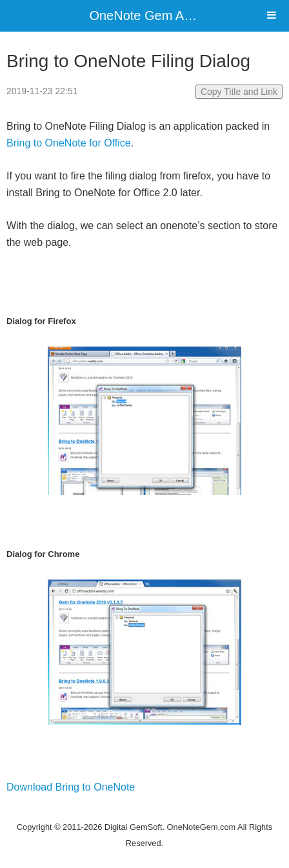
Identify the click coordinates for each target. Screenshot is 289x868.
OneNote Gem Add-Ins (154, 15)
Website (144, 810)
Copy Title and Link (239, 92)
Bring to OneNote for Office (69, 143)
